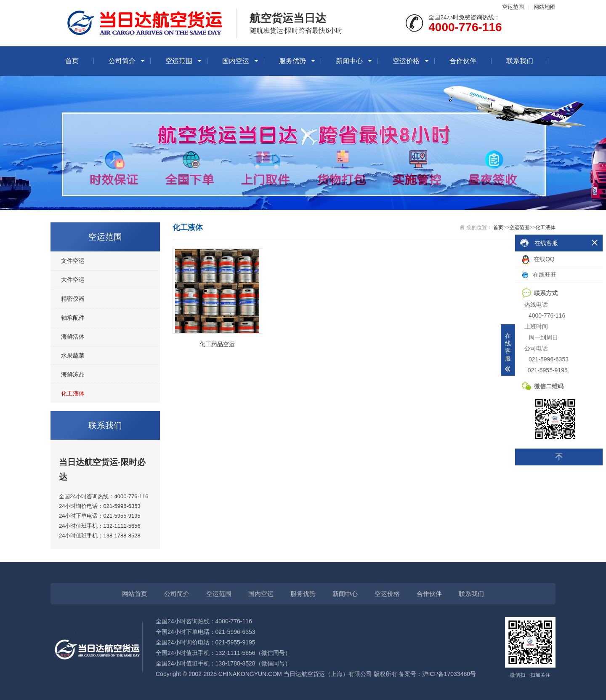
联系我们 (520, 61)
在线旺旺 (539, 275)
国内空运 (236, 61)
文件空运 (73, 261)
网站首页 (135, 594)
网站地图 (545, 7)
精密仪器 (73, 299)
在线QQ (538, 260)
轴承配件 (73, 318)
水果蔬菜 (73, 355)
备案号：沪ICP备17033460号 (437, 674)
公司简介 (122, 61)
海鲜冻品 (73, 374)
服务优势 (292, 61)
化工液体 (73, 393)
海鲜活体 (73, 337)
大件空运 (73, 280)
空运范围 (513, 7)
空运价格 (406, 61)
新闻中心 (349, 61)
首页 (72, 61)
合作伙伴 (463, 61)
